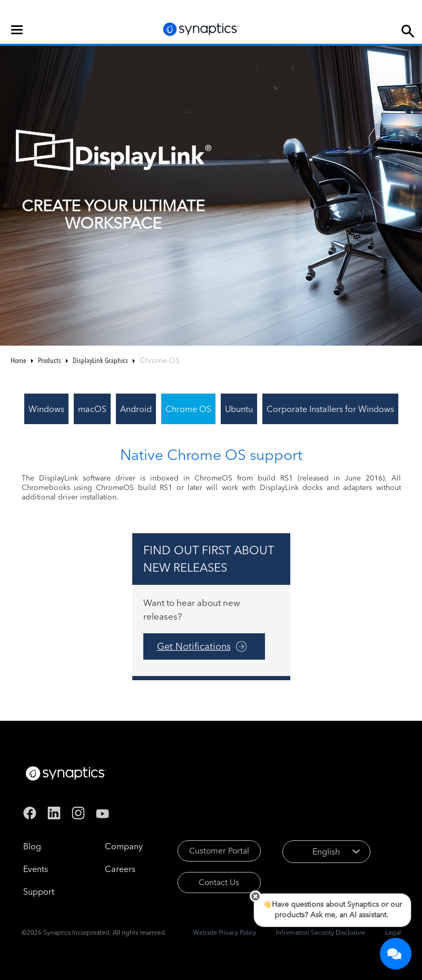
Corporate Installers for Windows (330, 409)
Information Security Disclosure (321, 932)
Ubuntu (239, 409)
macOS (92, 409)
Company (124, 846)
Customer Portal (221, 851)
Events (36, 869)
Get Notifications (194, 646)
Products (50, 360)
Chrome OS (188, 409)
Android (136, 409)
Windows (46, 409)
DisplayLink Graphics (100, 360)
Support (39, 891)
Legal (393, 932)
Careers (120, 869)
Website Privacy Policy (224, 932)
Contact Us (221, 885)
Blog (32, 846)
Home (18, 360)
